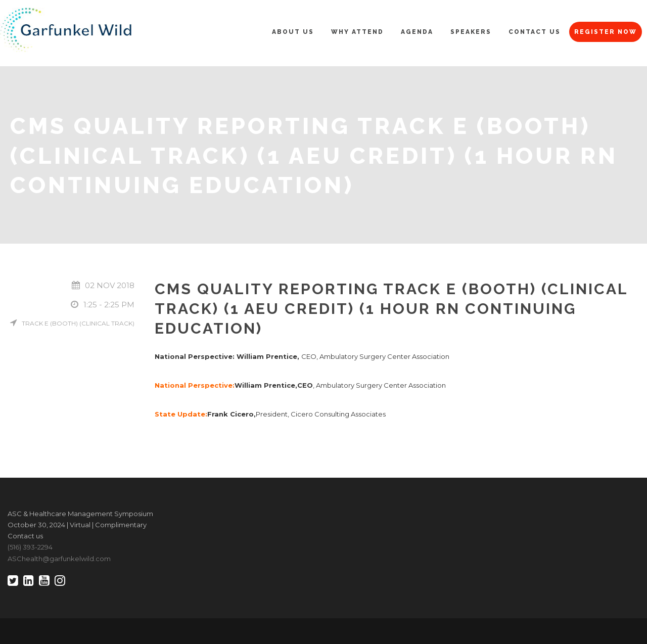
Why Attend (357, 32)
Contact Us (535, 32)
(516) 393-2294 (30, 547)
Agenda (417, 32)
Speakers (471, 32)
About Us (293, 32)
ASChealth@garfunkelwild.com (59, 559)
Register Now (606, 32)
